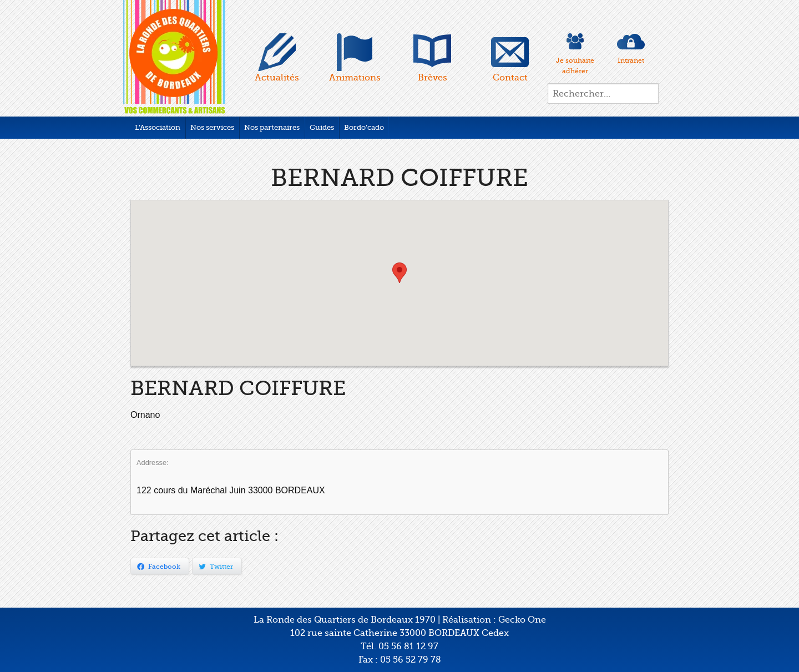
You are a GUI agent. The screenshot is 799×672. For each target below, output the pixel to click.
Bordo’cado (364, 127)
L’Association (158, 127)
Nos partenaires (272, 127)
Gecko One (522, 620)
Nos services (212, 127)
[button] (399, 273)
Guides (322, 127)
